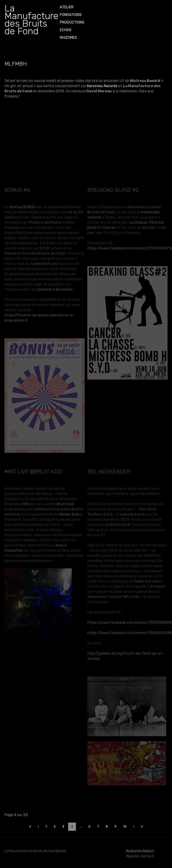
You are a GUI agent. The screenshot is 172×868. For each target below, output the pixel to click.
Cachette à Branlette (54, 287)
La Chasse (138, 220)
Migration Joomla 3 (140, 856)
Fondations (71, 15)
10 (125, 827)
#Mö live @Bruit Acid (33, 470)
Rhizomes (68, 38)
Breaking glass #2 (113, 188)
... (81, 827)
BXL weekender (109, 470)
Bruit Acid (65, 502)
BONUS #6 (17, 188)
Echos (66, 30)
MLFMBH (16, 64)
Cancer (109, 225)
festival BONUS (22, 205)
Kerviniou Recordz (102, 86)
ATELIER (67, 7)
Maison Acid (69, 512)
